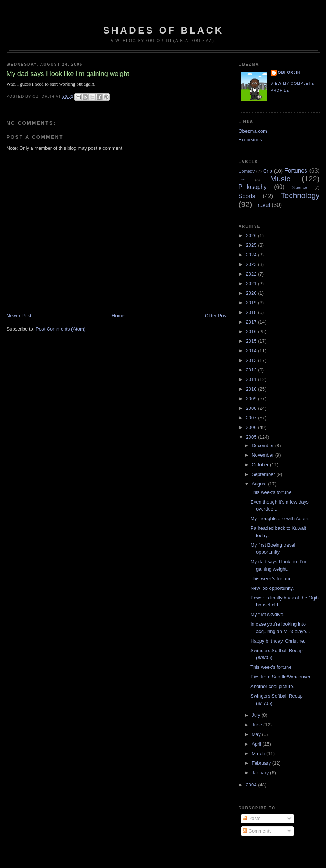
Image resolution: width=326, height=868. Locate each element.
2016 (252, 331)
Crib (268, 171)
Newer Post (19, 316)
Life (242, 180)
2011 (252, 379)
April (257, 744)
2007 (252, 418)
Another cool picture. (272, 686)
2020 (252, 293)
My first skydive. (267, 614)
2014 (252, 351)
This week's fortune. (272, 492)
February (262, 763)
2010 (252, 389)
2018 (252, 312)
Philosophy (253, 187)
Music (280, 179)
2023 (252, 264)
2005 (252, 437)
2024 (252, 255)
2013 (252, 360)
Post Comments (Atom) (61, 329)
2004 (252, 785)
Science (299, 187)
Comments (257, 831)
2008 (252, 408)
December (263, 445)
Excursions (250, 140)
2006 (252, 427)
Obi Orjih (289, 72)
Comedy (247, 171)
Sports (247, 196)
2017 (252, 322)
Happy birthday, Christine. (278, 641)
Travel (262, 205)
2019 (252, 303)
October (261, 465)
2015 (252, 341)
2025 (252, 245)
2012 (252, 370)
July (257, 715)
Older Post (216, 316)
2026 (252, 236)
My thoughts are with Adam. (280, 518)
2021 (252, 283)
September (264, 474)
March (259, 753)
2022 (252, 274)
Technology (300, 195)
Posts (252, 818)
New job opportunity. (272, 588)
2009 (252, 399)
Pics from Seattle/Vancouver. (281, 677)
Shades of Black (164, 30)
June (257, 725)
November (263, 455)
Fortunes (296, 171)
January (261, 773)
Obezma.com (253, 131)
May (257, 734)
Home (118, 316)
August (260, 484)
